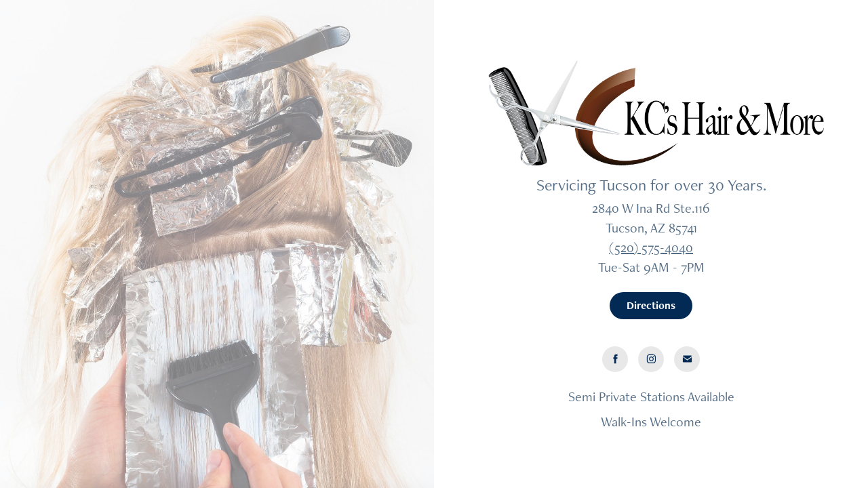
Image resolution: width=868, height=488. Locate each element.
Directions (651, 305)
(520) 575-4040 (651, 247)
